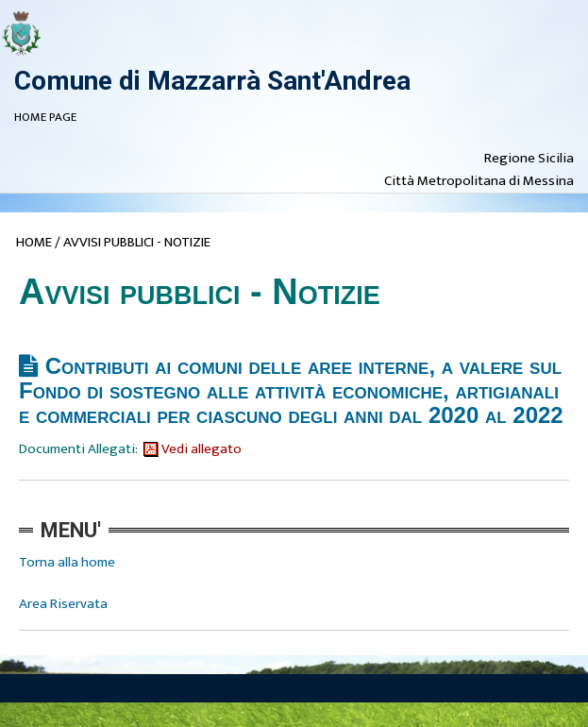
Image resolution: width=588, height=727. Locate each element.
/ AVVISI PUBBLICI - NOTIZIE (133, 242)
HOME (34, 242)
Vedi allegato (193, 449)
